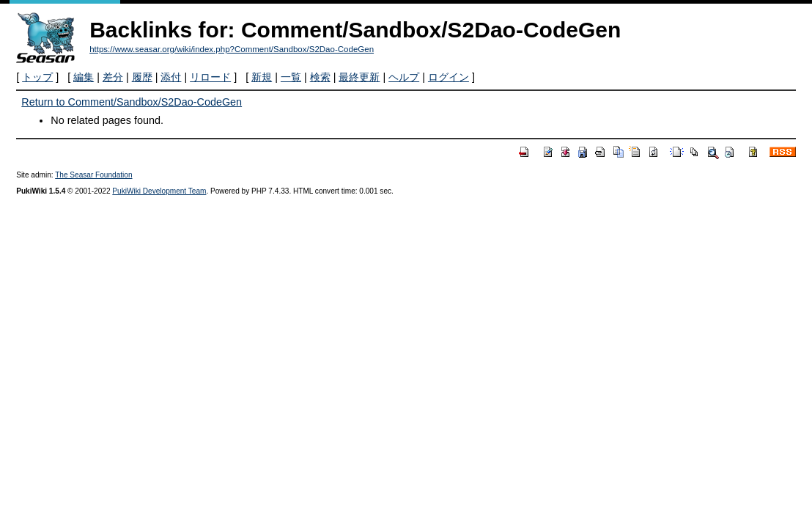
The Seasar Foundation (93, 175)
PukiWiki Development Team (159, 191)
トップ (37, 77)
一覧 (291, 77)
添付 (171, 77)
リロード (210, 77)
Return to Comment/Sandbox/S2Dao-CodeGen (132, 102)
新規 (262, 77)
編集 (84, 77)
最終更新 (359, 77)
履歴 (142, 77)
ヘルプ (404, 77)
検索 (320, 77)
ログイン (449, 77)
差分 (113, 77)
